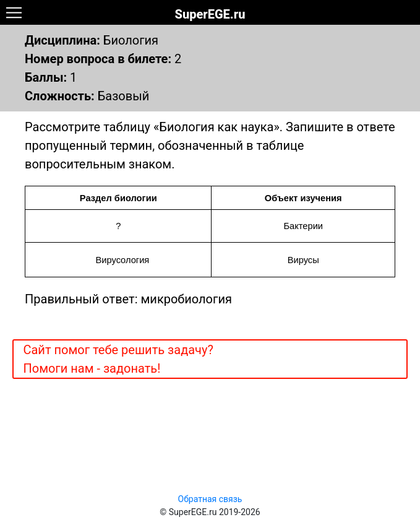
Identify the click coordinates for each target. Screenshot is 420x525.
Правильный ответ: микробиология (128, 299)
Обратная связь (210, 499)
